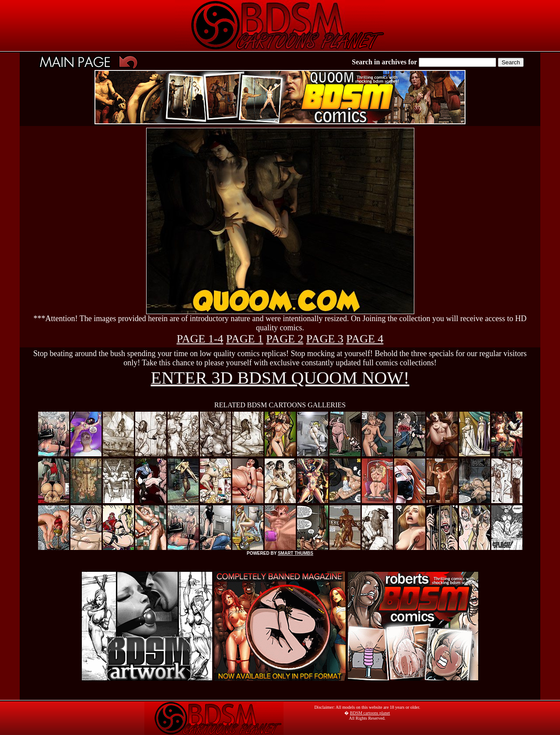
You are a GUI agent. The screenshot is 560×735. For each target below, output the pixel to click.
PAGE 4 (365, 339)
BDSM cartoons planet (370, 713)
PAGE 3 (325, 339)
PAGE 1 (245, 339)
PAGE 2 (285, 339)
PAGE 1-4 (200, 339)
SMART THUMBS (296, 553)
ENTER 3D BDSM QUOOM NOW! (280, 378)
